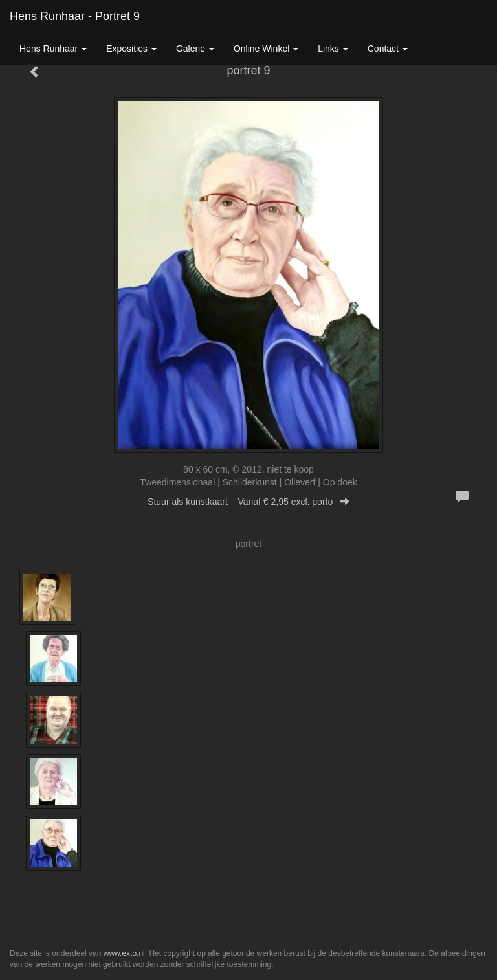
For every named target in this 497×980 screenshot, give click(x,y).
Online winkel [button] (266, 49)
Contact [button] (388, 49)
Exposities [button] (131, 49)
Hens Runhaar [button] (53, 49)
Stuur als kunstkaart (248, 502)
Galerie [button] (195, 49)
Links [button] (333, 49)
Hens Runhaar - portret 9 (75, 16)
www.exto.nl (124, 953)
